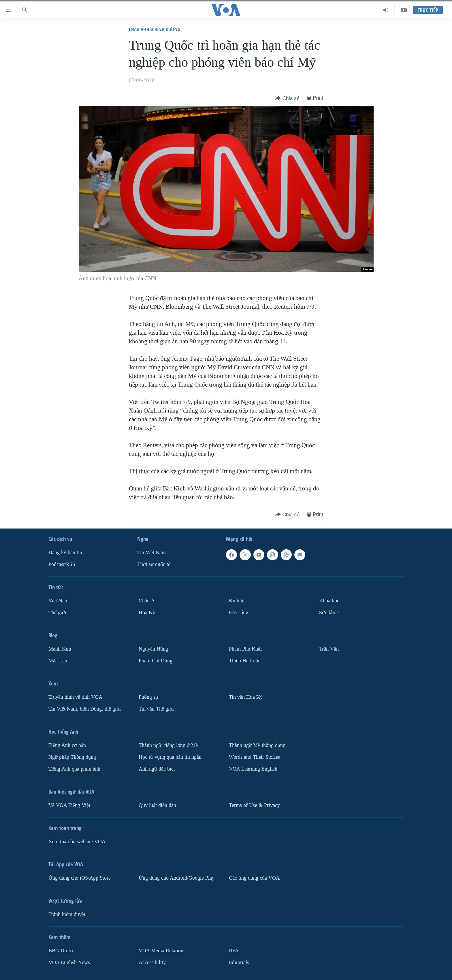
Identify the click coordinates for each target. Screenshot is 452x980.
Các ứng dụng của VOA (254, 878)
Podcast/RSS (62, 564)
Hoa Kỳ (147, 613)
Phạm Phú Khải (245, 649)
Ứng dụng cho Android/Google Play (177, 878)
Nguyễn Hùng (153, 649)
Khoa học (329, 601)
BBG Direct (61, 950)
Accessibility (152, 962)
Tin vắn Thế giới (156, 709)
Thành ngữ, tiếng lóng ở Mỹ (168, 745)
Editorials (239, 962)
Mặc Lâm (59, 661)
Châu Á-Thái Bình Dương (155, 29)
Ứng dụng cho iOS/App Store (80, 878)
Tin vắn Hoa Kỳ (246, 697)
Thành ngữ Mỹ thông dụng (257, 745)
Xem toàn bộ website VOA (77, 841)
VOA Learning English (253, 769)
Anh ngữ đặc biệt (157, 769)
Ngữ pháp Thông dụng (72, 757)
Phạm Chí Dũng (156, 661)
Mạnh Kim (60, 649)
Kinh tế (237, 601)
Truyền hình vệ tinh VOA (75, 697)
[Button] (287, 99)
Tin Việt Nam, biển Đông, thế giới (85, 709)
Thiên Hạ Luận (245, 661)
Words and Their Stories (254, 757)
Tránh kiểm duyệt (67, 914)
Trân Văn (329, 649)
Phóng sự (148, 697)
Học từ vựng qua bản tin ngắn (170, 757)
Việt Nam (59, 601)
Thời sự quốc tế (154, 564)
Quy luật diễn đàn (157, 805)
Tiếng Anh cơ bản (67, 745)
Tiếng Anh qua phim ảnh (74, 769)
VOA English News (69, 962)
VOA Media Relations (162, 950)
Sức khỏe (329, 613)
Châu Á (147, 601)
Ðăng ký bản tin (65, 553)
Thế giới (57, 613)
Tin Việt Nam (151, 553)
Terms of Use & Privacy (254, 805)
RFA (234, 950)
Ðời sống (239, 613)
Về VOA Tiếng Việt (69, 805)
